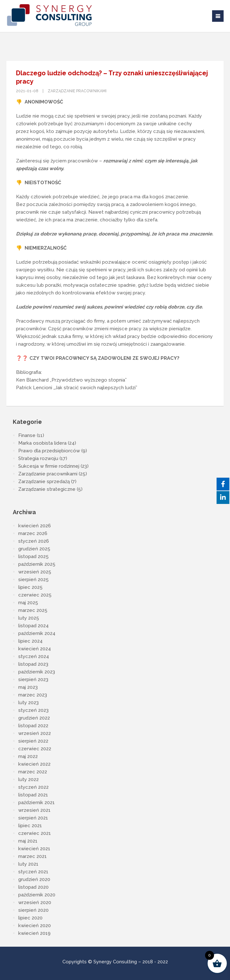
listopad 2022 (33, 726)
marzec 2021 (32, 856)
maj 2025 (28, 603)
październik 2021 (36, 803)
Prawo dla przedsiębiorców (49, 451)
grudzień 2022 (34, 718)
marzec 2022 (33, 772)
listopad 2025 (33, 556)
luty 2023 (28, 703)
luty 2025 (29, 618)
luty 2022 (28, 779)
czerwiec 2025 (35, 595)
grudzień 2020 (34, 879)
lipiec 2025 (30, 587)
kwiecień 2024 (35, 649)
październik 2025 (37, 564)
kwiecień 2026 (35, 526)
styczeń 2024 (34, 656)
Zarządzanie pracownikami (77, 91)
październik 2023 (37, 672)
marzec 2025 (33, 610)
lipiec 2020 (30, 918)
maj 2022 (28, 756)
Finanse (27, 435)
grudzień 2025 (34, 549)
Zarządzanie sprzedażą (44, 482)
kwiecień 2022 (34, 764)
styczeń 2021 (33, 872)
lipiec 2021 (30, 826)
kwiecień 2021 (34, 849)
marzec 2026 (33, 533)
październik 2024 (37, 633)
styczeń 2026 (34, 541)
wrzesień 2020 (35, 902)
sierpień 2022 (33, 741)
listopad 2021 (33, 795)
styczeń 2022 (33, 787)
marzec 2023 (33, 695)
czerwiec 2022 (35, 749)
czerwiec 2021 (35, 833)
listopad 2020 (33, 887)
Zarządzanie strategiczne (47, 489)
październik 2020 (37, 895)
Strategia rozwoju (38, 458)
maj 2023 (28, 687)
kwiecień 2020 (35, 926)
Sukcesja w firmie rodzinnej (49, 466)
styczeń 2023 (33, 710)
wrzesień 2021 (34, 810)
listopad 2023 (33, 664)
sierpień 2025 (33, 580)
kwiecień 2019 (34, 933)
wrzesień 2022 (35, 733)
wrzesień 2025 (35, 572)
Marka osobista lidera (42, 443)
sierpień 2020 (33, 910)
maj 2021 (28, 841)
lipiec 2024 (30, 641)
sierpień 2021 (33, 818)
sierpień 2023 (33, 679)
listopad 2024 (33, 626)
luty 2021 (28, 864)
